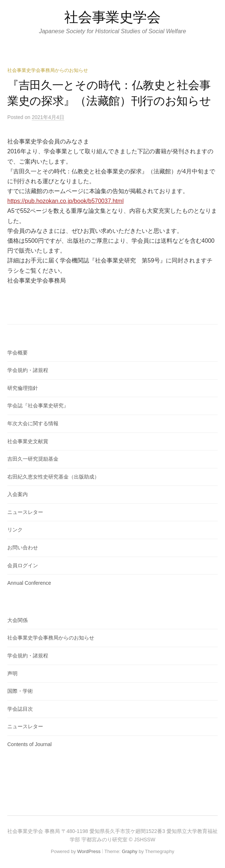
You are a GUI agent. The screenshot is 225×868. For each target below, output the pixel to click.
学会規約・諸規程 (28, 370)
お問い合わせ (23, 548)
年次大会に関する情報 (33, 423)
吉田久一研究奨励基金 (33, 459)
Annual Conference (29, 583)
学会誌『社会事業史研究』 (38, 406)
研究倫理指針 (23, 388)
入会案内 (18, 494)
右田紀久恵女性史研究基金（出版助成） (53, 477)
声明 (12, 673)
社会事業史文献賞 (28, 441)
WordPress (89, 851)
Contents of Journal (29, 744)
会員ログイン (23, 565)
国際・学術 (20, 691)
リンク (15, 530)
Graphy (129, 851)
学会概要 (18, 353)
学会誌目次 (20, 709)
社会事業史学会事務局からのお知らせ (48, 70)
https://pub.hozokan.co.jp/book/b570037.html (65, 201)
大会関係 (18, 620)
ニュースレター (25, 512)
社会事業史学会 (112, 17)
